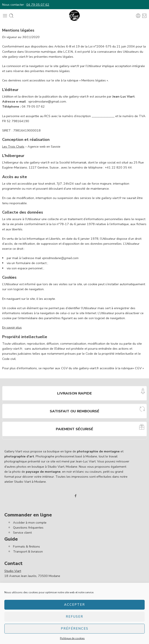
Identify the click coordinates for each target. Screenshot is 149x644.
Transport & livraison (28, 551)
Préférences (75, 629)
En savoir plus (12, 327)
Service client (22, 533)
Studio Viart (13, 571)
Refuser (74, 617)
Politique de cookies (72, 638)
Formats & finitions (26, 546)
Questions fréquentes (28, 528)
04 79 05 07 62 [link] (33, 106)
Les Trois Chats (13, 147)
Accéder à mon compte (30, 523)
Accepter (74, 605)
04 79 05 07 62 (38, 5)
